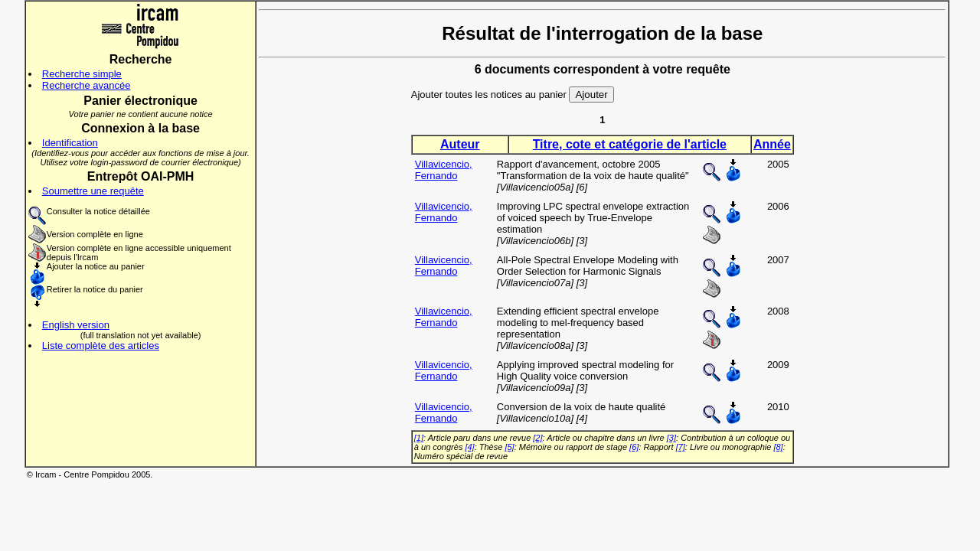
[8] (778, 447)
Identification (70, 143)
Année (772, 144)
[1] (419, 438)
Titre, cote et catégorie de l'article (630, 144)
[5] (509, 447)
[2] (537, 438)
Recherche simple (82, 74)
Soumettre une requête (93, 191)
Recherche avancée (87, 85)
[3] (671, 438)
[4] (469, 447)
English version (76, 325)
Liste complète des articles (101, 346)
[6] (634, 447)
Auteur (460, 144)
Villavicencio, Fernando (444, 170)
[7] (681, 447)
